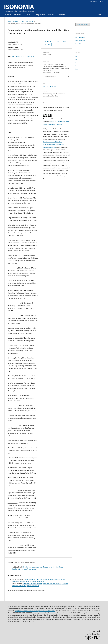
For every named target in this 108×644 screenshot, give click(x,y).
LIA (65, 42)
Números (52, 15)
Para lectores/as (80, 37)
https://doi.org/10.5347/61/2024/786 (23, 56)
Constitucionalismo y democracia (36, 580)
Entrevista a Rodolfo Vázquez (32, 584)
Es (76, 57)
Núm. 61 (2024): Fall (27, 22)
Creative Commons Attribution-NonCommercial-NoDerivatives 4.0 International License (54, 145)
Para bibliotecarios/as (82, 44)
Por (77, 69)
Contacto (62, 15)
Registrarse (94, 2)
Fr (76, 66)
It (76, 63)
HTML (48, 45)
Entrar (102, 2)
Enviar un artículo (83, 25)
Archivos (16, 22)
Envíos (28, 15)
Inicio (9, 22)
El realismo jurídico (29, 567)
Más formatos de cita (50, 76)
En (76, 60)
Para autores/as (80, 41)
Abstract (49, 42)
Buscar (99, 15)
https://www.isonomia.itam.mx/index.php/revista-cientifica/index (35, 611)
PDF (58, 42)
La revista (8, 15)
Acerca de (18, 15)
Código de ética (40, 15)
